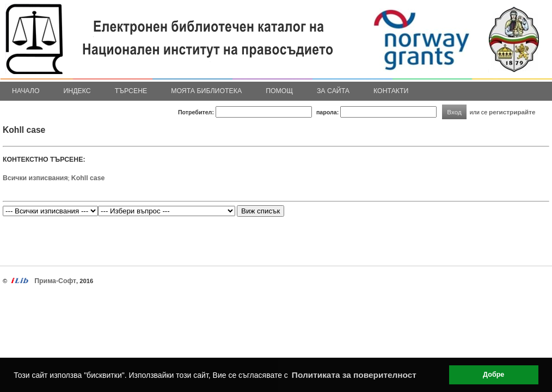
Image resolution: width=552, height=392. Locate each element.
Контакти (391, 91)
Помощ (279, 91)
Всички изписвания (35, 178)
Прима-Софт (55, 281)
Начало (26, 91)
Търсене (131, 91)
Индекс (77, 91)
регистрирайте (512, 112)
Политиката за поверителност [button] (354, 375)
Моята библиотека (206, 91)
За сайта (333, 91)
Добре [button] (493, 375)
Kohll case (88, 178)
